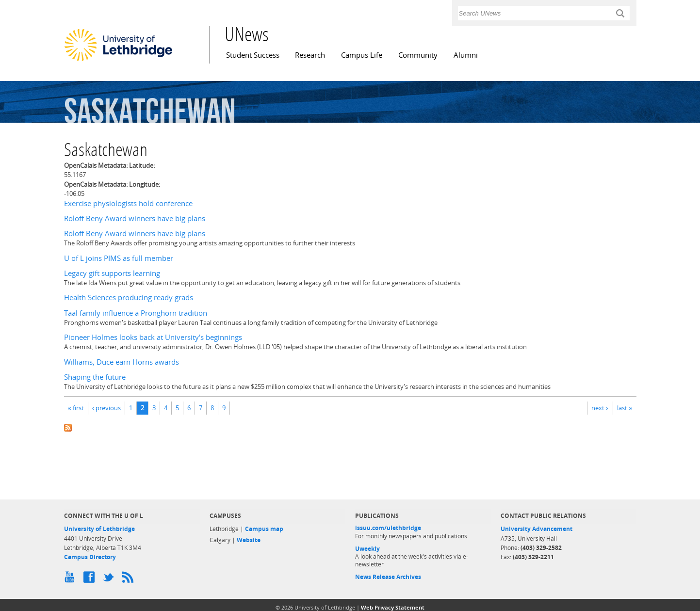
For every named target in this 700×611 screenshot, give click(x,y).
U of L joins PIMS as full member (119, 258)
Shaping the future (95, 377)
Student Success (253, 55)
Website (249, 540)
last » (625, 408)
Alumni (466, 55)
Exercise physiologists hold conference (128, 203)
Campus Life (362, 55)
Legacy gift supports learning (112, 273)
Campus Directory (90, 557)
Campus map (264, 529)
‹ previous (106, 408)
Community (418, 55)
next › (600, 408)
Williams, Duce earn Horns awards (122, 362)
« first (76, 408)
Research (310, 55)
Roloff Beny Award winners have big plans (135, 218)
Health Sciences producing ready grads (129, 297)
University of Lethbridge (99, 529)
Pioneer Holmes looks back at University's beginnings (153, 337)
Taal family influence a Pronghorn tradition (136, 313)
